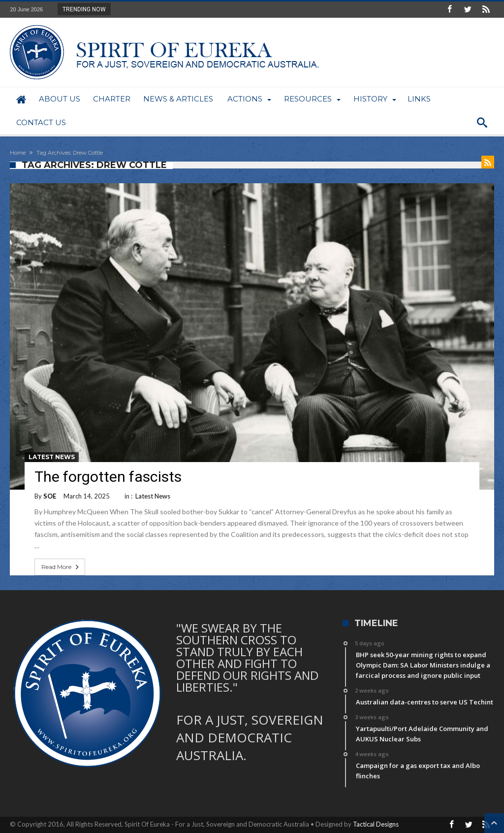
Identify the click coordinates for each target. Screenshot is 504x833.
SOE (50, 496)
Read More (61, 567)
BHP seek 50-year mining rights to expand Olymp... (188, 9)
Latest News (52, 457)
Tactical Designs (376, 824)
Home (18, 153)
